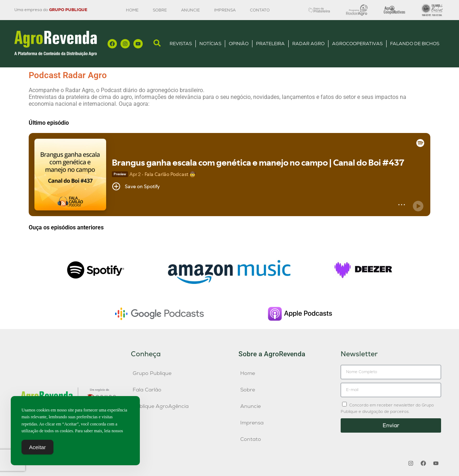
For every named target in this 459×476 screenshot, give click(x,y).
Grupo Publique (152, 373)
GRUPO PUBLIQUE (68, 10)
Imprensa (225, 10)
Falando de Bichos (415, 44)
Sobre (160, 10)
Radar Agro (308, 44)
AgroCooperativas (357, 44)
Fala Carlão (147, 390)
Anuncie (190, 10)
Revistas (181, 44)
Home (132, 10)
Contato (260, 10)
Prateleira (270, 44)
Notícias (210, 44)
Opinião (239, 44)
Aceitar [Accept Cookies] (37, 447)
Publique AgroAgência (161, 406)
